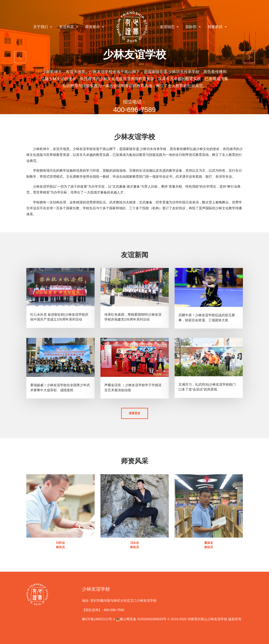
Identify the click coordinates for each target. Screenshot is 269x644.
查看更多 (135, 413)
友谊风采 (67, 27)
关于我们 (41, 27)
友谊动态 (168, 27)
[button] (20, 57)
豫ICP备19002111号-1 (99, 619)
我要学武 (216, 27)
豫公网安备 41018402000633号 (141, 619)
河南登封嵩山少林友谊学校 (207, 619)
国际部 (192, 27)
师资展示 (93, 27)
